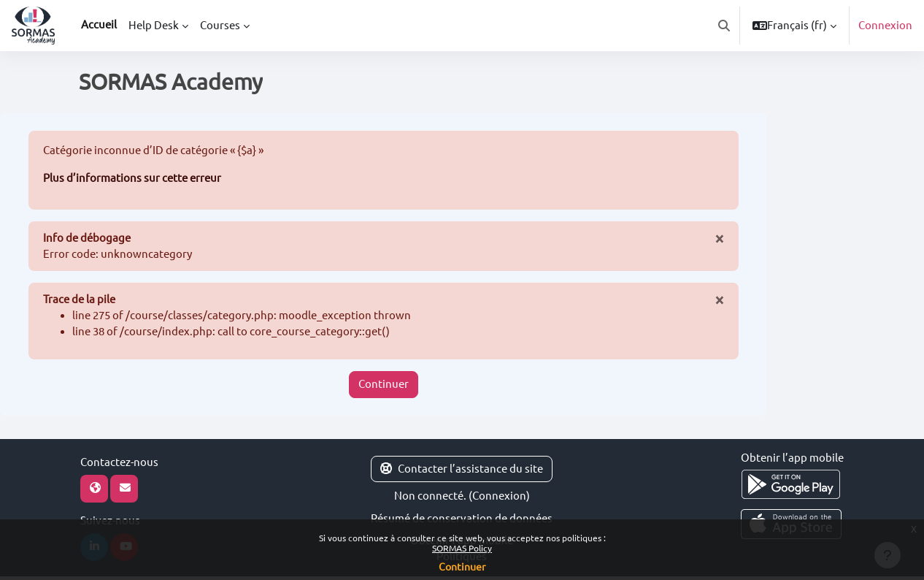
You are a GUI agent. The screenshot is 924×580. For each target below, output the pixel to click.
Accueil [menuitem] (99, 24)
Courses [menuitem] (220, 25)
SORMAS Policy (462, 548)
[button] (724, 26)
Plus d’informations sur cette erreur (132, 179)
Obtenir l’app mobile (792, 461)
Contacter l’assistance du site (462, 472)
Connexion (885, 25)
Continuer (384, 388)
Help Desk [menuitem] (154, 25)
